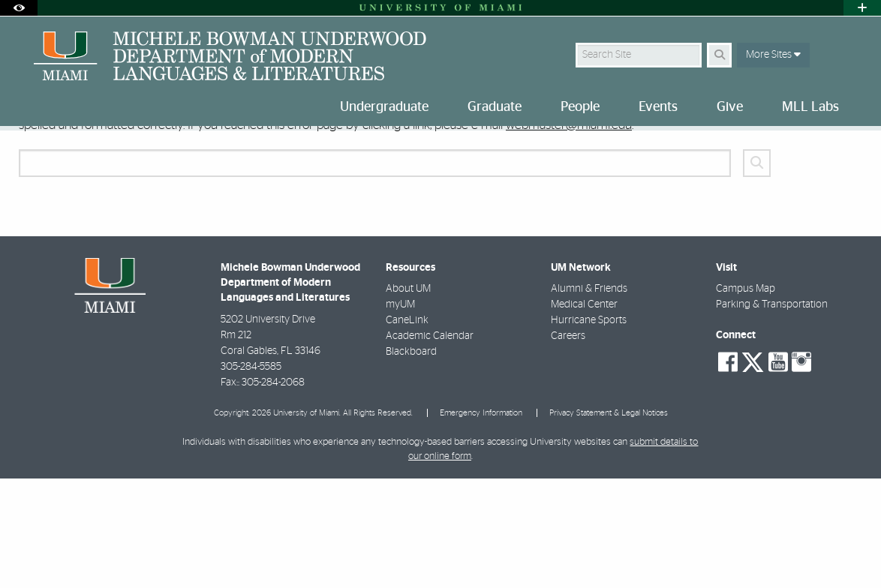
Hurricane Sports (589, 430)
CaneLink (407, 430)
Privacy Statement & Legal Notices (609, 522)
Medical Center (584, 414)
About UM (408, 398)
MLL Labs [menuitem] (810, 107)
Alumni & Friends (589, 398)
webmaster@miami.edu (569, 234)
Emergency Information (481, 522)
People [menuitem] (580, 107)
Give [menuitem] (730, 107)
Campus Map (746, 398)
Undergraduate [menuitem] (384, 107)
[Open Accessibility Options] (19, 8)
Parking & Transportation (772, 414)
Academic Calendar (430, 445)
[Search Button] (719, 55)
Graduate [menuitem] (495, 107)
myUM (400, 414)
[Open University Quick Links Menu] (862, 8)
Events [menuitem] (658, 107)
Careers (568, 445)
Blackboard (411, 461)
